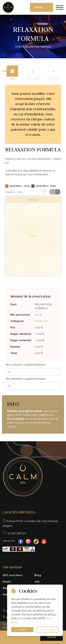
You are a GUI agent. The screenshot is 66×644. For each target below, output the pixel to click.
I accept (22, 630)
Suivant (52, 637)
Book (39, 7)
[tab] (12, 71)
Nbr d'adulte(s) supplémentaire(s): (26, 365)
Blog (38, 575)
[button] (51, 637)
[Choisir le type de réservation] (51, 7)
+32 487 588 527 (17, 533)
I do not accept (48, 630)
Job (37, 582)
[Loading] (33, 232)
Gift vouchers (13, 575)
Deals (7, 582)
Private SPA (42, 321)
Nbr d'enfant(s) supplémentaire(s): (26, 379)
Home (19, 47)
